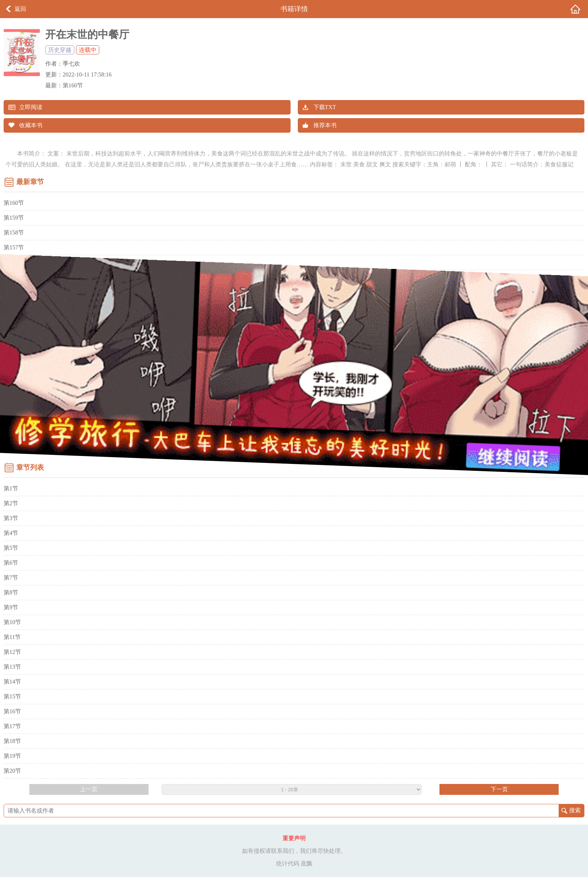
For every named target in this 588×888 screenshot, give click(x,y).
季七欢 (71, 64)
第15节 (12, 696)
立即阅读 (31, 107)
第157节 (14, 247)
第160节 (73, 85)
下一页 (499, 789)
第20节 (12, 771)
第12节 (12, 652)
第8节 (11, 592)
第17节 (12, 726)
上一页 (89, 789)
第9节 (11, 607)
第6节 (11, 563)
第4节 (11, 533)
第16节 (12, 711)
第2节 (11, 503)
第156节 (14, 262)
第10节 (12, 622)
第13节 (12, 667)
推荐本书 (325, 125)
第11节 (12, 637)
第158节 (14, 233)
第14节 (12, 682)
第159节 (14, 218)
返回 (20, 9)
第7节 (11, 578)
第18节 (12, 741)
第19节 (12, 756)
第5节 (11, 548)
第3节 (11, 518)
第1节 (11, 488)
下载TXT (325, 107)
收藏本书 (31, 125)
